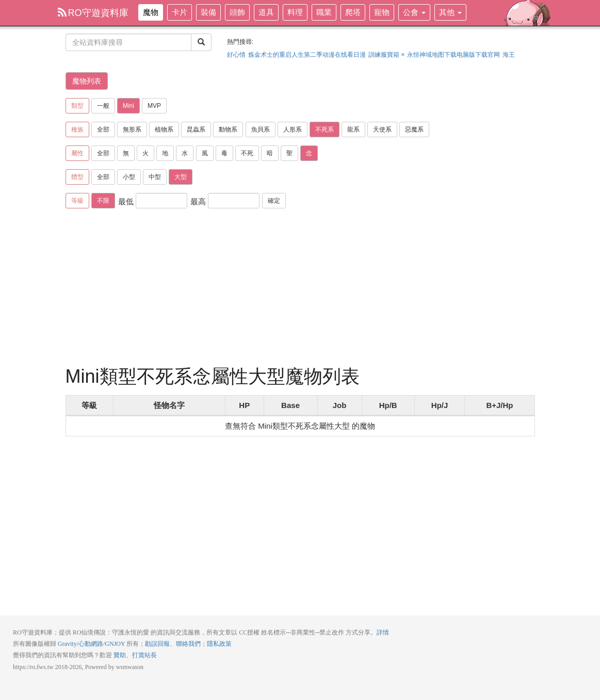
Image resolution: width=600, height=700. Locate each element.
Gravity (67, 644)
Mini (128, 106)
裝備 (208, 12)
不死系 (325, 129)
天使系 (382, 129)
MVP (154, 106)
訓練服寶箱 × (386, 55)
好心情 (236, 55)
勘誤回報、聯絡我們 (173, 644)
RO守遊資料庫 (93, 13)
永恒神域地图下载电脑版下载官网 (453, 55)
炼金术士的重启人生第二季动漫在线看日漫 (307, 55)
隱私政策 (219, 644)
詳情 (383, 632)
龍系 (353, 129)
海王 (509, 55)
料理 (295, 12)
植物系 (164, 129)
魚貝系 (261, 129)
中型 (155, 177)
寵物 (382, 12)
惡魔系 (414, 129)
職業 (324, 12)
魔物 (151, 12)
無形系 (132, 129)
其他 (450, 12)
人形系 (293, 129)
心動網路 (91, 644)
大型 (181, 177)
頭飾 (237, 12)
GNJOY (115, 644)
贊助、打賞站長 (135, 655)
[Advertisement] (300, 289)
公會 (414, 12)
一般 (103, 106)
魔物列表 (87, 81)
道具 (266, 12)
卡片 (180, 12)
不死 (247, 153)
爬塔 (353, 12)
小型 (129, 177)
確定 (274, 201)
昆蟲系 (196, 129)
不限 (103, 201)
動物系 (228, 129)
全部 (103, 129)
